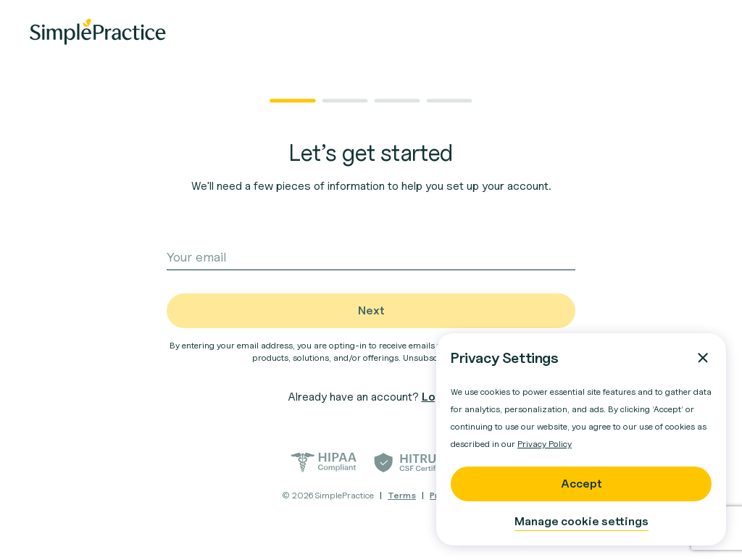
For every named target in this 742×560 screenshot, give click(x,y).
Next (371, 310)
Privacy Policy (545, 444)
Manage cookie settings (581, 521)
